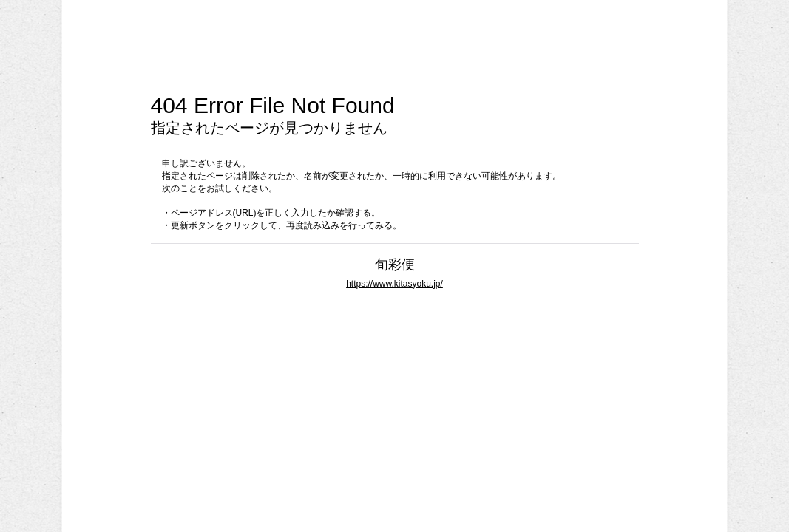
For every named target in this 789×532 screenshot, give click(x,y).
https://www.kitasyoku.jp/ (394, 284)
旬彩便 (395, 264)
